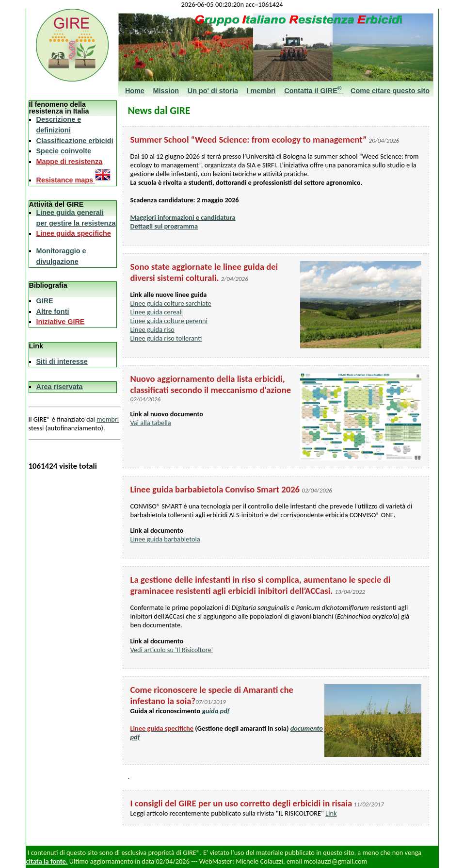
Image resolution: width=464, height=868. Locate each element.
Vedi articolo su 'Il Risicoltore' (172, 650)
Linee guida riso (152, 329)
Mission (166, 91)
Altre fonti (53, 311)
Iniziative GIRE (61, 322)
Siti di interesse (62, 361)
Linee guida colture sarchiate (171, 303)
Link (331, 813)
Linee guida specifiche (74, 233)
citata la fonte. (47, 861)
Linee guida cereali (157, 312)
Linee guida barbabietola (165, 539)
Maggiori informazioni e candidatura (183, 217)
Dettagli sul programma (164, 226)
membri (108, 419)
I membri (261, 91)
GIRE (45, 301)
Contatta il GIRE (314, 91)
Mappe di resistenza (70, 162)
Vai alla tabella (151, 423)
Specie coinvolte (64, 151)
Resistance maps (74, 180)
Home (135, 91)
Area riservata (60, 387)
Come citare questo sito (390, 91)
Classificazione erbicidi (75, 141)
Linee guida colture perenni (169, 321)
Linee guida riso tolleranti (166, 338)
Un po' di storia (213, 91)
